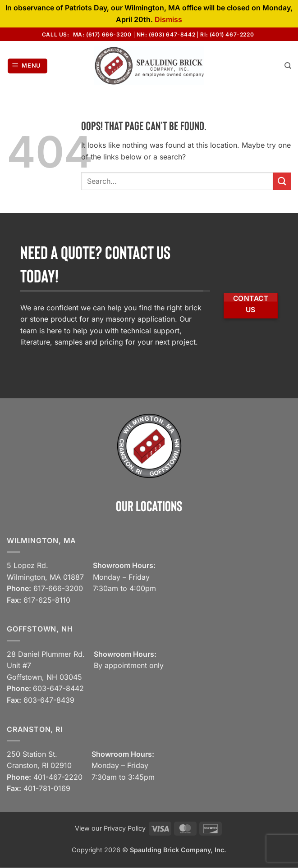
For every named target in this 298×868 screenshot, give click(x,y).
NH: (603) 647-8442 (166, 34)
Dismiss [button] (168, 19)
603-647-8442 (58, 688)
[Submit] (282, 181)
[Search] (288, 66)
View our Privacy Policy (110, 828)
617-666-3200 (58, 588)
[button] (28, 66)
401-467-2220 (58, 777)
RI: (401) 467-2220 (227, 34)
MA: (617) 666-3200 (102, 34)
